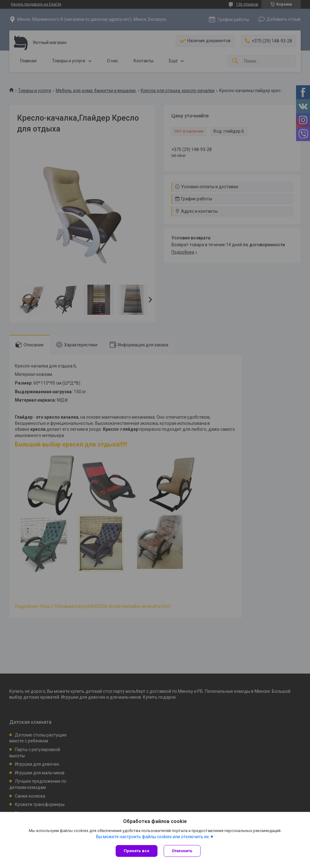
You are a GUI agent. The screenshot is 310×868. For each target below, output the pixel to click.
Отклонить (182, 851)
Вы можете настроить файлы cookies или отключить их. (153, 837)
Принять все (137, 851)
